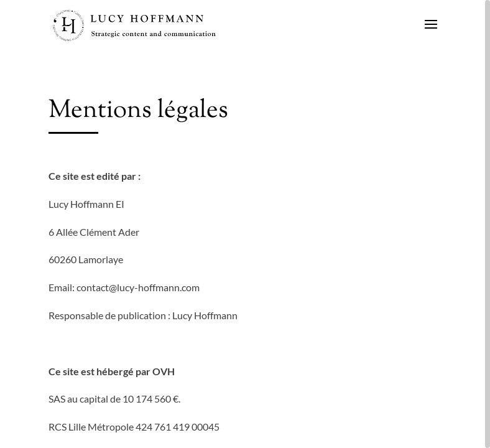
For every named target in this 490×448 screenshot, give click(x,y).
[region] (245, 224)
